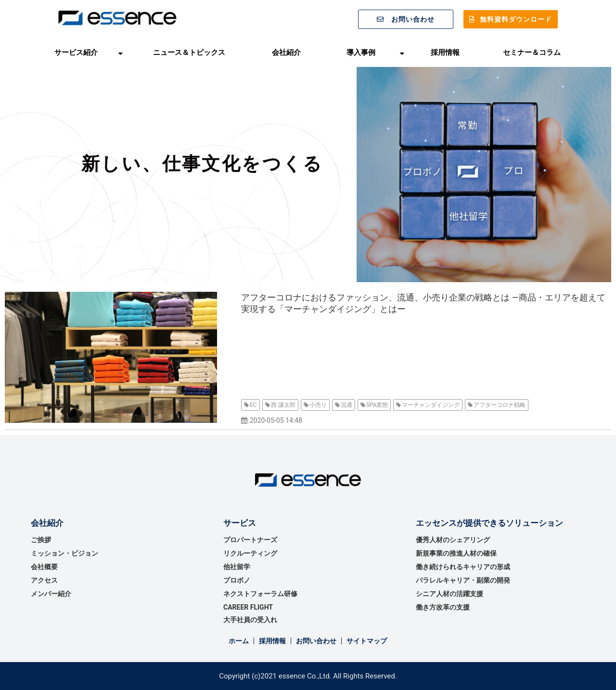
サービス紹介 (76, 52)
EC (253, 405)
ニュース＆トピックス (189, 52)
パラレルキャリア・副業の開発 (463, 580)
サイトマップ (367, 641)
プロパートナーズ (250, 540)
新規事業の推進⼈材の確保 (456, 553)
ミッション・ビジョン (64, 553)
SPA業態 (377, 405)
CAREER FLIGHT (248, 607)
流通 (346, 405)
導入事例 (361, 52)
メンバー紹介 (51, 594)
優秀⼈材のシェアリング (453, 540)
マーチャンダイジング (431, 405)
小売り (318, 405)
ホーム (239, 641)
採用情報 (445, 52)
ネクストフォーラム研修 (260, 594)
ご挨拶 (41, 540)
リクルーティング (250, 553)
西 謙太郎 (283, 405)
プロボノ (237, 580)
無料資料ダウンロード (516, 19)
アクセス (44, 580)
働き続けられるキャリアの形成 (463, 567)
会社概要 (44, 567)
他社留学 (237, 567)
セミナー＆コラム (532, 52)
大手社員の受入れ (250, 620)
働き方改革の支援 (443, 607)
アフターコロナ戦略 (500, 405)
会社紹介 (286, 52)
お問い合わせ (413, 19)
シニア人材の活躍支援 (449, 594)
